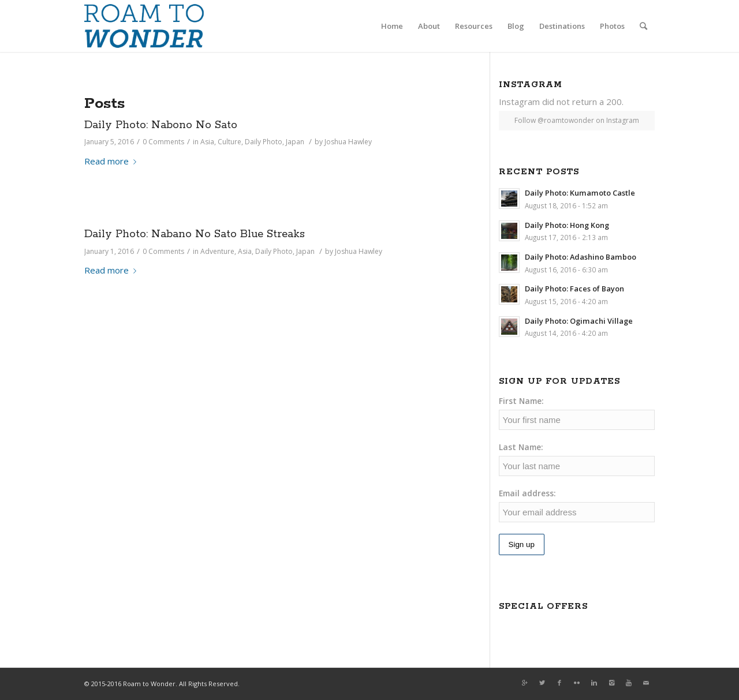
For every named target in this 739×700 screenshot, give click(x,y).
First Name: (521, 401)
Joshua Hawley (348, 142)
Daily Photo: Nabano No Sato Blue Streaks (195, 234)
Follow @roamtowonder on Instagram (577, 120)
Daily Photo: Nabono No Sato (161, 125)
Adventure (217, 251)
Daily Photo (264, 142)
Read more (113, 161)
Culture (229, 142)
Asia (207, 142)
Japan (295, 142)
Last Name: (521, 447)
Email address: (527, 493)
